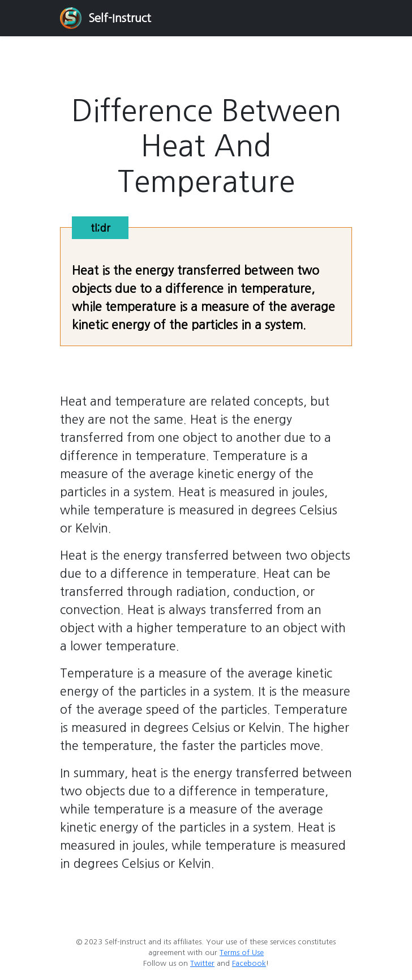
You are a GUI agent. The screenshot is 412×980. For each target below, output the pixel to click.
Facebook (249, 963)
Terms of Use (242, 953)
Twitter (202, 963)
